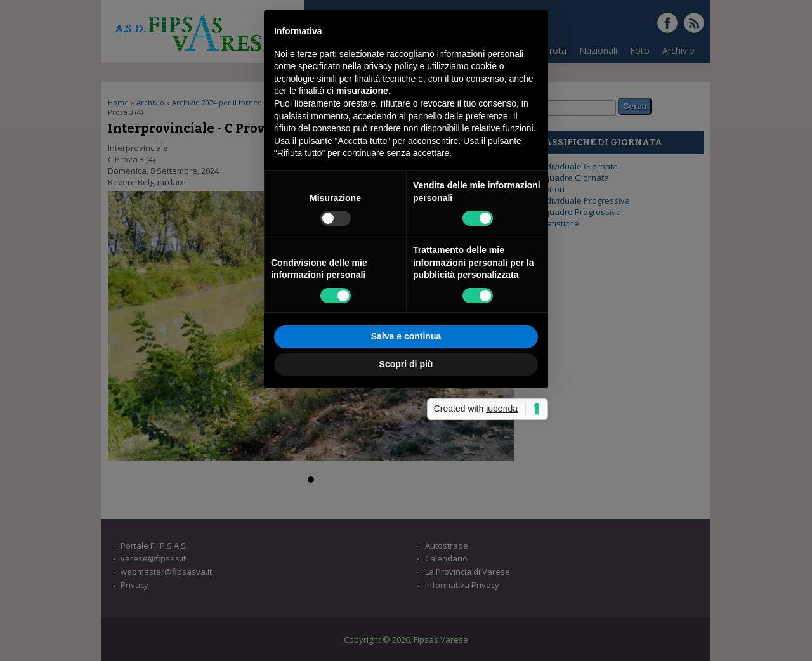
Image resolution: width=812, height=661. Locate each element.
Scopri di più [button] (406, 495)
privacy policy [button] (391, 197)
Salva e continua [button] (406, 468)
